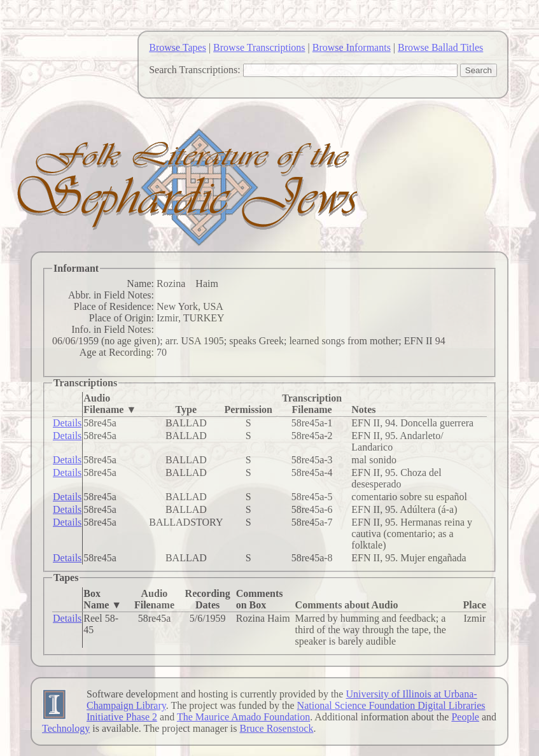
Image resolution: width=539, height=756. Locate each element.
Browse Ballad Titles (440, 47)
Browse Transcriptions (259, 47)
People (465, 717)
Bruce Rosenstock (276, 728)
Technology (66, 728)
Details (67, 423)
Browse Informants (352, 47)
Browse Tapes (178, 47)
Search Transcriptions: (195, 70)
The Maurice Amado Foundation (243, 717)
